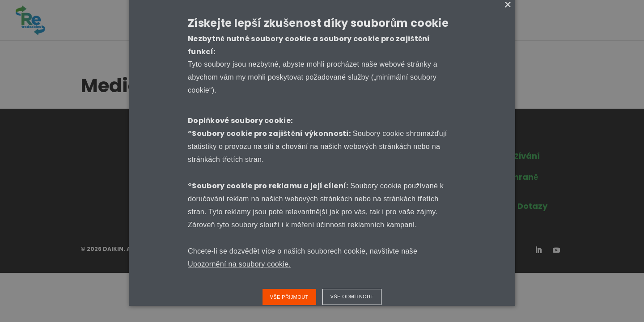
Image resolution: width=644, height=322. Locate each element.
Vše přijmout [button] (289, 297)
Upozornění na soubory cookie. (239, 264)
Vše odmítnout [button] (352, 297)
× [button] (507, 5)
